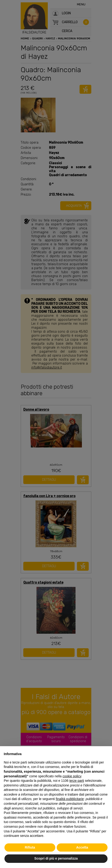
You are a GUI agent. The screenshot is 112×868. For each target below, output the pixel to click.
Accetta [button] (82, 847)
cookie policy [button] (72, 776)
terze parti (77, 781)
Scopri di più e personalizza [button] (56, 858)
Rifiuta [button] (30, 847)
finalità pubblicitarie (70, 799)
